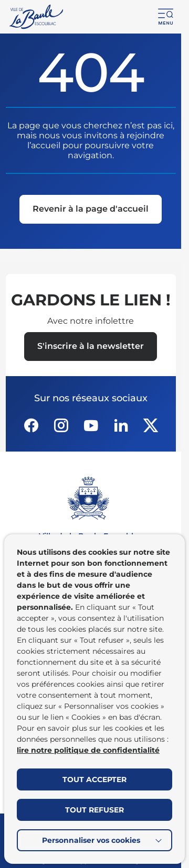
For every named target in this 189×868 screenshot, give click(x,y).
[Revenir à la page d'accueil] (91, 210)
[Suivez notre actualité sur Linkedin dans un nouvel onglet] (121, 425)
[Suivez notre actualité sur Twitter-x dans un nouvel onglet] (151, 425)
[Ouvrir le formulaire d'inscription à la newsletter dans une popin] (91, 347)
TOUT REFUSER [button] (94, 810)
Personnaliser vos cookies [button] (91, 840)
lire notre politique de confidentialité (88, 750)
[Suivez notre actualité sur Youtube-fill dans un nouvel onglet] (91, 425)
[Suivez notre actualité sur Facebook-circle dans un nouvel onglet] (31, 425)
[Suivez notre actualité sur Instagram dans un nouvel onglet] (61, 425)
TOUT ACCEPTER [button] (94, 779)
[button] (166, 17)
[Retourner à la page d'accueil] (37, 17)
